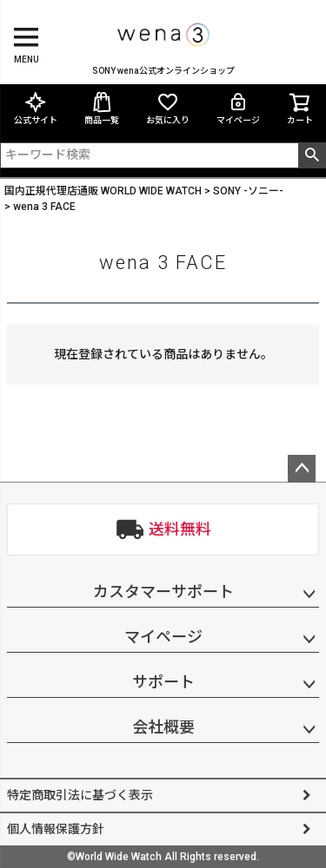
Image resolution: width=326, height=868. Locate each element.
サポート (163, 682)
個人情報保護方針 (56, 829)
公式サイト (36, 108)
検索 (312, 155)
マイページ (238, 108)
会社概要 (163, 727)
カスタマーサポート (163, 592)
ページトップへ (302, 469)
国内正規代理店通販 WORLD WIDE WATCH (103, 191)
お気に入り (168, 108)
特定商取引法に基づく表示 (80, 795)
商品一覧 (102, 108)
